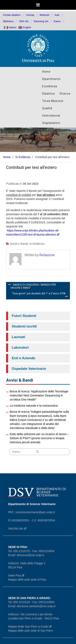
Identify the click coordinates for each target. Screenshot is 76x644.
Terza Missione (53, 101)
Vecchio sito (17, 528)
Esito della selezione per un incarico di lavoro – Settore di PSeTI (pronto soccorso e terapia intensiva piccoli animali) (39, 438)
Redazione (47, 255)
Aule (59, 15)
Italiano (13, 27)
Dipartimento (51, 79)
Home (46, 72)
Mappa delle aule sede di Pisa (27, 580)
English (27, 27)
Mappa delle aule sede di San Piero (31, 631)
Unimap (32, 15)
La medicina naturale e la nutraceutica (34, 406)
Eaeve (59, 21)
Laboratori (20, 348)
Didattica (48, 94)
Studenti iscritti (24, 326)
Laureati (18, 337)
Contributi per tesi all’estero (31, 167)
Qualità (47, 108)
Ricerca (65, 94)
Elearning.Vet (43, 21)
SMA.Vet (26, 21)
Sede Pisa (16, 575)
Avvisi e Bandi (19, 244)
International (51, 116)
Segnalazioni (51, 123)
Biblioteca (11, 21)
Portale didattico (14, 15)
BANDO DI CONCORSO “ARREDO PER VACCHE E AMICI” (33, 286)
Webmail (47, 15)
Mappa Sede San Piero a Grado (30, 627)
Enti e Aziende (24, 358)
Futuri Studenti (24, 316)
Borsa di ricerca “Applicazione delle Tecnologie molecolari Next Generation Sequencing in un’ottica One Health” (39, 395)
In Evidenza (37, 244)
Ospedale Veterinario (29, 369)
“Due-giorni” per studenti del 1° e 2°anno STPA (39, 293)
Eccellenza (50, 86)
